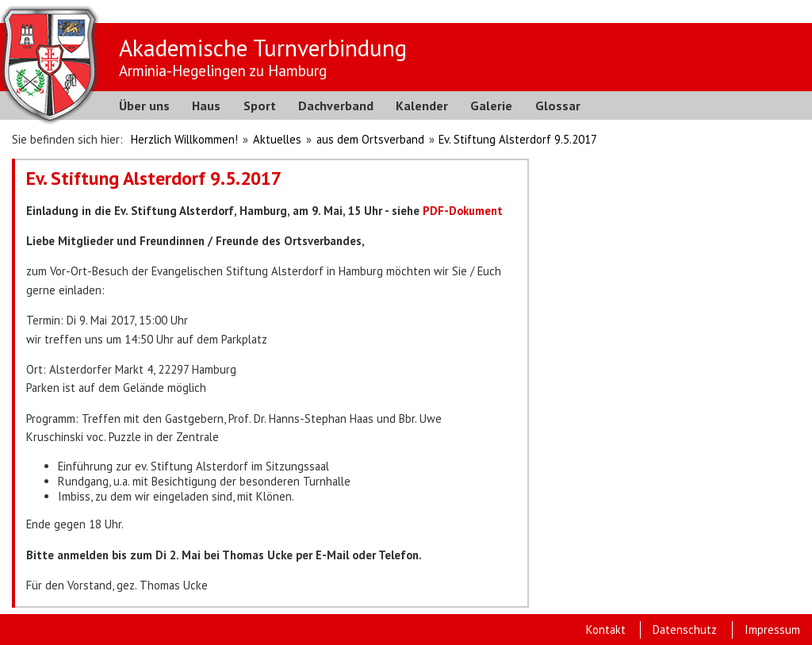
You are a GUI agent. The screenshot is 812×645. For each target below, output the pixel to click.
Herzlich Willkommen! (184, 139)
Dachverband (336, 106)
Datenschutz (685, 630)
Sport (260, 106)
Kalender (422, 106)
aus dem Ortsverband (370, 139)
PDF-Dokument (463, 211)
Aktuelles (277, 139)
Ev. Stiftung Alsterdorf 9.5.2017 (518, 139)
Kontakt (606, 630)
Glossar (558, 106)
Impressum (772, 630)
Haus (206, 106)
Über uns (144, 106)
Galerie (491, 106)
